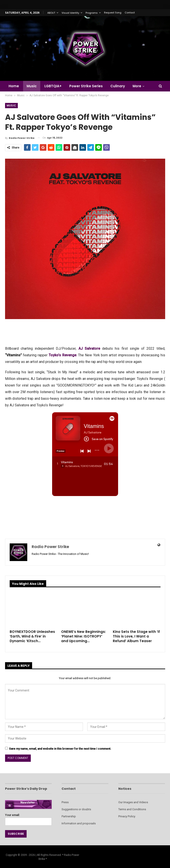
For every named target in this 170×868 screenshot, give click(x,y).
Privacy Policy (127, 816)
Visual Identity (70, 13)
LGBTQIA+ (53, 86)
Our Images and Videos (133, 802)
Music (32, 86)
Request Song (113, 13)
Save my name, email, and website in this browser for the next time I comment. (60, 749)
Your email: (28, 818)
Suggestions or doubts (76, 809)
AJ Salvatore (89, 349)
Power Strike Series (86, 86)
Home (14, 86)
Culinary (118, 86)
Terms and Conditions (132, 809)
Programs (92, 13)
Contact (130, 13)
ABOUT (51, 13)
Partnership (69, 816)
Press (65, 802)
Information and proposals (79, 823)
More (137, 86)
